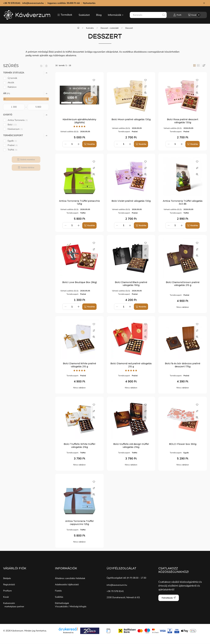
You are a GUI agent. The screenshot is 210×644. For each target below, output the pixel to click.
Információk (116, 15)
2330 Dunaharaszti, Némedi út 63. (123, 597)
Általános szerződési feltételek (70, 578)
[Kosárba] (89, 144)
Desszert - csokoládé (110, 28)
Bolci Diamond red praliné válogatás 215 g (131, 365)
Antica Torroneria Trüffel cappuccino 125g (79, 523)
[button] (65, 15)
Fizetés (58, 591)
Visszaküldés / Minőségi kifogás (71, 607)
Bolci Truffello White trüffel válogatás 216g (79, 445)
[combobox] (148, 15)
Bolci (12, 125)
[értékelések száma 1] (79, 126)
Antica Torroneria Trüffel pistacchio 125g (80, 202)
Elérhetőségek (62, 603)
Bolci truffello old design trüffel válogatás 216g (131, 445)
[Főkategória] (78, 28)
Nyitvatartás (90, 3)
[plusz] (78, 144)
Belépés (7, 578)
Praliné (13, 145)
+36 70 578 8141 (115, 591)
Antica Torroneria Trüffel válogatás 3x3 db (183, 202)
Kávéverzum (15, 129)
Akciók (11, 83)
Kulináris (90, 28)
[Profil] (177, 15)
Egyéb (12, 141)
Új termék (12, 78)
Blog (99, 15)
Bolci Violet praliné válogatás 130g (131, 201)
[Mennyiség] (72, 144)
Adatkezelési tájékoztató (67, 585)
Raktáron (12, 87)
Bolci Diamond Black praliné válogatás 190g (131, 284)
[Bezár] (204, 3)
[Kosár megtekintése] (194, 15)
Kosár (6, 597)
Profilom (7, 591)
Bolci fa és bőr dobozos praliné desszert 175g (183, 365)
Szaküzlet (84, 15)
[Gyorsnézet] (94, 93)
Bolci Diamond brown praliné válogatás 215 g (183, 284)
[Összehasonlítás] (94, 86)
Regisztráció (9, 585)
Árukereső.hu (68, 633)
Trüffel (12, 150)
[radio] (198, 65)
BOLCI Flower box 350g (183, 444)
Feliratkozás (169, 598)
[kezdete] (14, 107)
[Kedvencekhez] (94, 80)
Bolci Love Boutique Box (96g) (80, 282)
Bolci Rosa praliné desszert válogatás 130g (183, 121)
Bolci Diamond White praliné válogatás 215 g (80, 365)
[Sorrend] (204, 65)
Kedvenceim (9, 603)
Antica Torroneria (18, 120)
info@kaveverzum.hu (33, 3)
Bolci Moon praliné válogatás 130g (131, 119)
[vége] (38, 107)
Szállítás (59, 597)
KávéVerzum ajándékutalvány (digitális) (79, 121)
